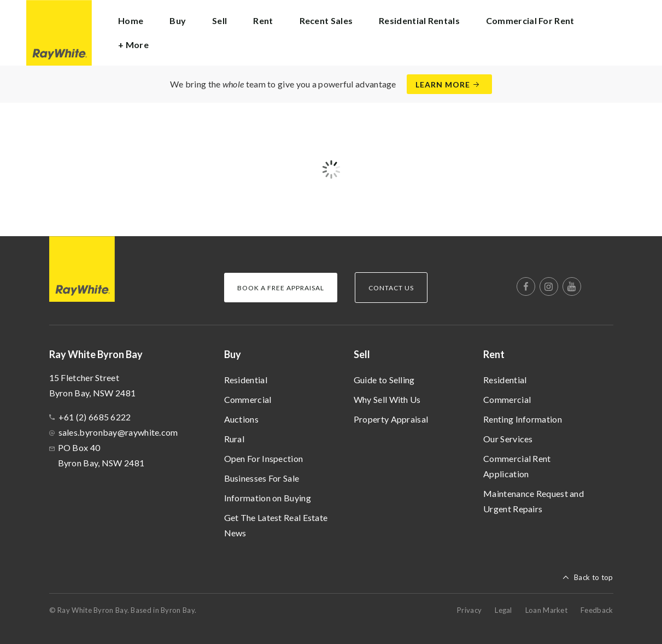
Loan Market (546, 610)
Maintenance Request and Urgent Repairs (534, 501)
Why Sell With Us (387, 399)
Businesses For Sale (262, 478)
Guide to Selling (384, 380)
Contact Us (391, 288)
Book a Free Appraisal (281, 288)
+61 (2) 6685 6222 (95, 417)
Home (131, 21)
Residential (246, 380)
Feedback (597, 610)
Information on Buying (268, 498)
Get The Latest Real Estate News (276, 525)
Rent (494, 354)
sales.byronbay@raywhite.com (118, 432)
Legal (503, 610)
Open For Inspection (264, 458)
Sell (362, 354)
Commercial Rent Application (517, 466)
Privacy (469, 610)
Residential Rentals (419, 21)
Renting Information (523, 419)
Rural (235, 439)
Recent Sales (326, 21)
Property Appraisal (391, 419)
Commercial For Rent (530, 21)
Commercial (248, 399)
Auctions (241, 419)
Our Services (508, 439)
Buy (233, 354)
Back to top (593, 577)
